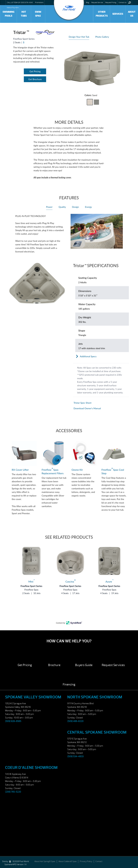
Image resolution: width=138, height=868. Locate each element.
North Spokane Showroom (95, 697)
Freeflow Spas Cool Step (113, 471)
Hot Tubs (24, 14)
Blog (88, 3)
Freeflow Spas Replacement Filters (53, 471)
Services (118, 14)
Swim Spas (38, 14)
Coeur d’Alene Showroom (31, 768)
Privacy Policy (86, 861)
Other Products (102, 14)
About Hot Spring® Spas (45, 861)
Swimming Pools (8, 14)
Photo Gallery (102, 37)
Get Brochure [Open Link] (35, 79)
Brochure (54, 665)
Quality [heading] (62, 207)
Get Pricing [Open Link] (35, 71)
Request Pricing (111, 3)
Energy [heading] (88, 207)
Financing (69, 684)
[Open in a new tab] (101, 403)
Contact (99, 861)
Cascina (70, 581)
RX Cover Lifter (20, 470)
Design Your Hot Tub (79, 37)
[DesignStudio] (10, 861)
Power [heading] (49, 207)
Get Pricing (25, 665)
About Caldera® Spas (68, 861)
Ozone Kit (77, 470)
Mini (31, 581)
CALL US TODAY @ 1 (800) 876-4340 (20, 3)
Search (130, 3)
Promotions (39, 3)
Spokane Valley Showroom (33, 697)
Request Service (97, 3)
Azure (109, 581)
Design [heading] (75, 207)
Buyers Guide (84, 665)
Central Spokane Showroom (97, 732)
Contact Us (122, 3)
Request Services (113, 665)
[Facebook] (133, 861)
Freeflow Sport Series (31, 586)
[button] (90, 102)
